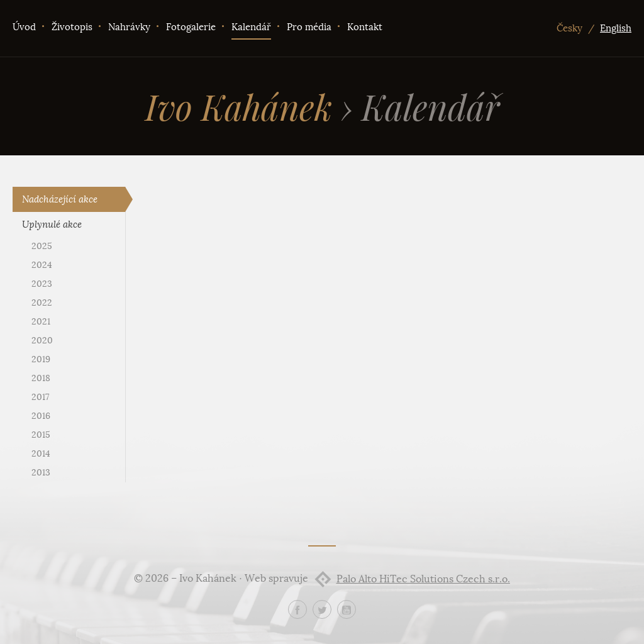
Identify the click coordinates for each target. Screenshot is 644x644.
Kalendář (251, 27)
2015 (41, 435)
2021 (41, 322)
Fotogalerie (191, 27)
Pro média (309, 27)
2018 (41, 378)
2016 (41, 416)
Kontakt (365, 27)
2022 (42, 303)
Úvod (24, 27)
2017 (40, 397)
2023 (42, 284)
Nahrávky (129, 27)
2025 (42, 246)
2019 (41, 359)
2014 (41, 454)
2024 (42, 265)
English (616, 28)
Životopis (72, 27)
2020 (42, 341)
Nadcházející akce (60, 199)
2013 (41, 473)
